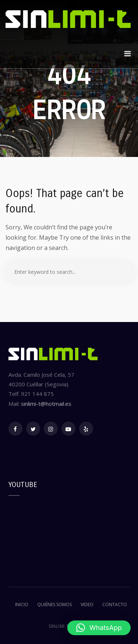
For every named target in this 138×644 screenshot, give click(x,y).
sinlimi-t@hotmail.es (46, 404)
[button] (99, 628)
